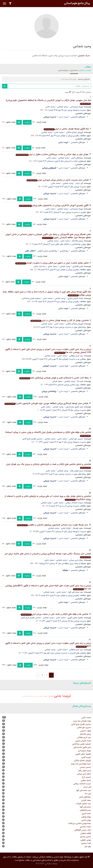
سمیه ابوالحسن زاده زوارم (81, 764)
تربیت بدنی (64, 117)
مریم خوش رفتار (77, 471)
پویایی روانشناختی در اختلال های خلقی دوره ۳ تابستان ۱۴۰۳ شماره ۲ (59, 244)
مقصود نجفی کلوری (75, 618)
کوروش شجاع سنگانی (74, 132)
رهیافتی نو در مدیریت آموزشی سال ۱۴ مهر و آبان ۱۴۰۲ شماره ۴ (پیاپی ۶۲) (57, 359)
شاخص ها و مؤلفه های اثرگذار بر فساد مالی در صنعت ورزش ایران (54, 614)
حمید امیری (86, 813)
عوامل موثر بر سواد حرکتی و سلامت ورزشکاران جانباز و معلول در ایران (52, 154)
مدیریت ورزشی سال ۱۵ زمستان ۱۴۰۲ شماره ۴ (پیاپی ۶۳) (64, 621)
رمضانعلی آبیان (77, 158)
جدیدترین (74, 70)
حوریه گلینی (86, 757)
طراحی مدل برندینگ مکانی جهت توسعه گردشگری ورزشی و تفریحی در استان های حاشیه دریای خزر (48, 555)
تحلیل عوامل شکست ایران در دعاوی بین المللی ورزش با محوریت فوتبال (52, 263)
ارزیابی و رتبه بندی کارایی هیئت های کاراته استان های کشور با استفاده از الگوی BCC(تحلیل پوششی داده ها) (48, 587)
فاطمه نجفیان (86, 833)
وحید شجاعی (62, 107)
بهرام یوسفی (86, 817)
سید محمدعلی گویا (76, 592)
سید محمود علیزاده (84, 804)
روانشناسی (64, 251)
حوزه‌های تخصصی (78, 117)
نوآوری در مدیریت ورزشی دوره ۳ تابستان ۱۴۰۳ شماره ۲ (64, 212)
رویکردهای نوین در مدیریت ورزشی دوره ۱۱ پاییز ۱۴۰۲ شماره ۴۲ (62, 474)
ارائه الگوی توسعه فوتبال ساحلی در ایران (66, 129)
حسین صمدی (85, 837)
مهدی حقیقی (86, 840)
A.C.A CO (40, 864)
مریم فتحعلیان (85, 810)
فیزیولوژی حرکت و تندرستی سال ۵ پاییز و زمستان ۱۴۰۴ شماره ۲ (61, 161)
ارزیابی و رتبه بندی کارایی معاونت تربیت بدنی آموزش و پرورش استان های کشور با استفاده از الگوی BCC (48, 645)
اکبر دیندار (79, 183)
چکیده (27, 122)
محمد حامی (50, 107)
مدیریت (35, 696)
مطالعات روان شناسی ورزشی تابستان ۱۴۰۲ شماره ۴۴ (66, 385)
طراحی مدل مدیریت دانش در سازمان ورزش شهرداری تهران (58, 180)
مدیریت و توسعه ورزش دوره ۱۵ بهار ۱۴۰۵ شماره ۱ (67, 110)
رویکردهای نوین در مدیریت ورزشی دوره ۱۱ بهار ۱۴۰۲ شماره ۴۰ (62, 327)
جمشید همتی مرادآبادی (31, 298)
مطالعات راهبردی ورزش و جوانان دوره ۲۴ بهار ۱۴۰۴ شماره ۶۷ (62, 136)
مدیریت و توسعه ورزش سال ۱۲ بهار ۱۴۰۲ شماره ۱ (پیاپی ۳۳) (63, 442)
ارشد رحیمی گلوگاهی (83, 830)
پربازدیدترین (63, 70)
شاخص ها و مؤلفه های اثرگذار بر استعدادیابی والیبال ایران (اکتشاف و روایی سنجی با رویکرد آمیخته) (48, 434)
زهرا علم (88, 846)
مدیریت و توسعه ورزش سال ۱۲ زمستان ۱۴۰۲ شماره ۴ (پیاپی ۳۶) (61, 531)
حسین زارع (86, 777)
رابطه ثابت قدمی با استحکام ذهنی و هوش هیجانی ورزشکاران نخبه (54, 378)
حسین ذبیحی (85, 767)
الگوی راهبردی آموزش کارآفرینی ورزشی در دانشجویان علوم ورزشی (54, 205)
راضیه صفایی (86, 780)
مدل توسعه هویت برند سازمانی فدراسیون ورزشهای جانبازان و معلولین (52, 525)
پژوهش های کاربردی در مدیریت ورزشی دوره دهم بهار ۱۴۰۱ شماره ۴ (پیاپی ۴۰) (55, 653)
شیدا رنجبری (86, 843)
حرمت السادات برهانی (74, 503)
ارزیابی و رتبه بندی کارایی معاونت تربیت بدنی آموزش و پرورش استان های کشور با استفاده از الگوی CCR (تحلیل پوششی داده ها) (48, 351)
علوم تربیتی (64, 366)
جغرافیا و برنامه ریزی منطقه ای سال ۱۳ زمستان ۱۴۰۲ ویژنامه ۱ (62, 563)
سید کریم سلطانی (76, 356)
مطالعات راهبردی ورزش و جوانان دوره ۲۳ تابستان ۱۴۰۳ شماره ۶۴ (61, 302)
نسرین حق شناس (76, 439)
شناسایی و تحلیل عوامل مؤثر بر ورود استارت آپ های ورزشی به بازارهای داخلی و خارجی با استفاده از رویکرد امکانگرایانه (48, 498)
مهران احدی (86, 820)
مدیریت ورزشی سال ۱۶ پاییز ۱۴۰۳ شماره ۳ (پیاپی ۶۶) (65, 187)
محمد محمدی (85, 827)
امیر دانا (80, 381)
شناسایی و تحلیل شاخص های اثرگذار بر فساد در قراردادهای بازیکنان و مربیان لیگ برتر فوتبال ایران (49, 466)
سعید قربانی (57, 381)
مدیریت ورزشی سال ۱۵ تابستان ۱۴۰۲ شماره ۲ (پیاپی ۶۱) (64, 410)
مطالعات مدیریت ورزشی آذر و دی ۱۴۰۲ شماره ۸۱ (67, 506)
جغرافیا (51, 696)
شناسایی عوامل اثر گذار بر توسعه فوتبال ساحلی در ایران (60, 320)
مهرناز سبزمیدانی (76, 107)
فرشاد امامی (66, 528)
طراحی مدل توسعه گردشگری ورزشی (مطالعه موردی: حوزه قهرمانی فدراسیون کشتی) (46, 403)
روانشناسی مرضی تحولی (47, 251)
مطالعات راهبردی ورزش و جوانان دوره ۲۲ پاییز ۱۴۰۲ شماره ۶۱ (62, 595)
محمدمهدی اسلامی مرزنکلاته (80, 823)
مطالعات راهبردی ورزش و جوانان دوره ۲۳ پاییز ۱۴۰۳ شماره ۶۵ (62, 270)
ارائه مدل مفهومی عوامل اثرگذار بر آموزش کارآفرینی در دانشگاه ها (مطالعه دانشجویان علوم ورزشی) (48, 102)
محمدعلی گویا (85, 807)
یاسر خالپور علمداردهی (74, 407)
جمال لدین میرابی (76, 560)
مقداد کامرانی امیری (75, 298)
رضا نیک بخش (40, 266)
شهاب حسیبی (86, 731)
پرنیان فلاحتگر (77, 241)
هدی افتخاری (78, 266)
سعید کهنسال (78, 528)
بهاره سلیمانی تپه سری (82, 721)
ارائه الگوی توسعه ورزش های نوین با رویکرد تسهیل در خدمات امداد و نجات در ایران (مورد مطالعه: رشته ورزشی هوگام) (47, 293)
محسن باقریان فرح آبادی (32, 439)
